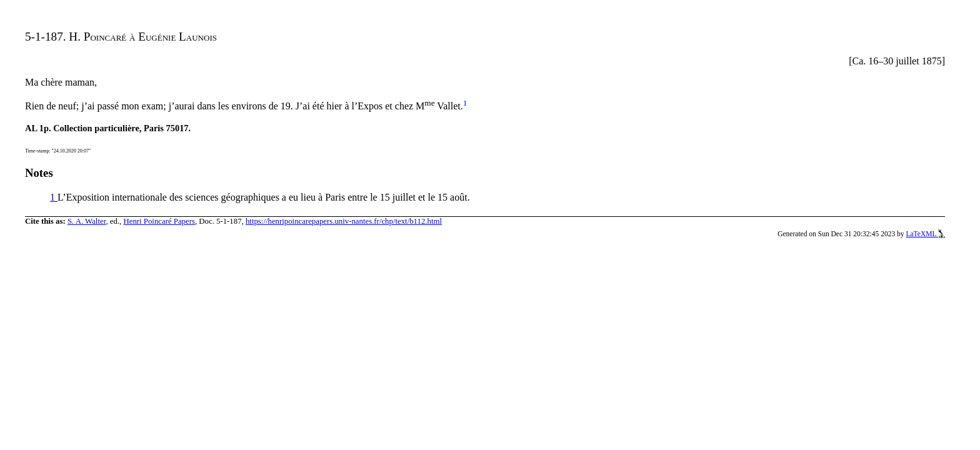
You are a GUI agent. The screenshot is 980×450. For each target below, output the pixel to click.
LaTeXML (925, 234)
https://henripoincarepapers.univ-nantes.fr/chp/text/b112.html (344, 221)
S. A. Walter (87, 221)
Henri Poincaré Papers (159, 221)
